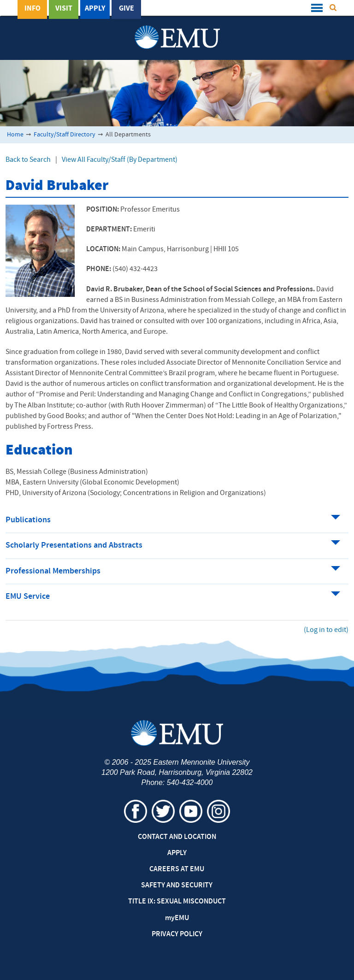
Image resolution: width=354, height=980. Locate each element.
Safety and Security (177, 886)
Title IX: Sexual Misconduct (177, 902)
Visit (64, 9)
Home (15, 135)
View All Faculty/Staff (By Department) (120, 160)
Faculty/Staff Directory (65, 135)
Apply (95, 9)
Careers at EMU (177, 869)
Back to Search (28, 160)
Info (32, 9)
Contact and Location (177, 837)
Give (127, 9)
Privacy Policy (177, 934)
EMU (177, 918)
